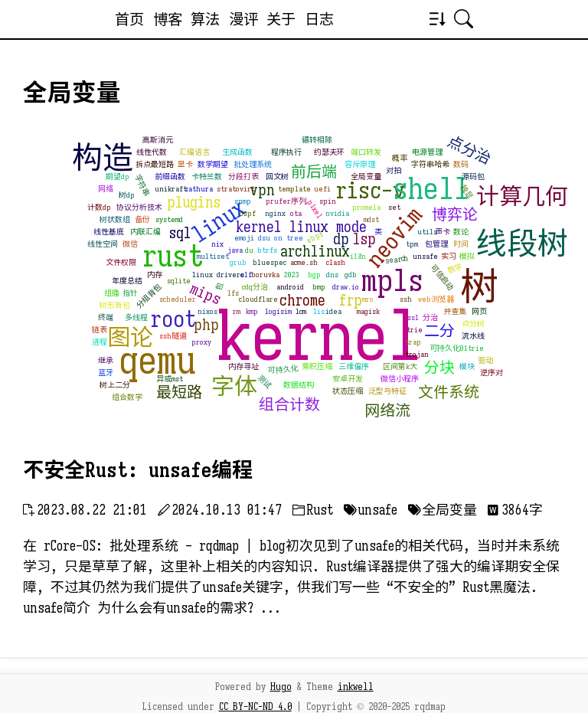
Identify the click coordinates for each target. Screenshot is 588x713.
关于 (281, 19)
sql (180, 233)
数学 (455, 268)
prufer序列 (286, 201)
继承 (106, 360)
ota (296, 213)
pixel (315, 209)
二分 (439, 331)
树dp (127, 195)
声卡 (443, 232)
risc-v (370, 191)
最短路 (179, 392)
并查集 (455, 311)
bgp (314, 275)
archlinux (315, 252)
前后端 (314, 172)
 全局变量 (443, 510)
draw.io (346, 287)
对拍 (394, 170)
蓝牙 (106, 373)
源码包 (473, 177)
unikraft (171, 189)
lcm (301, 311)
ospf (248, 213)
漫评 (243, 19)
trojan (417, 354)
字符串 (142, 186)
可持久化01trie (457, 348)
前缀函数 (170, 177)
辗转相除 (317, 140)
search (397, 259)
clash (336, 262)
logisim (278, 311)
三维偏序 (354, 366)
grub (238, 262)
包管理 (436, 244)
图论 (130, 338)
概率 (400, 158)
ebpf (315, 237)
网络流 (387, 411)
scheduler (178, 299)
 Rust (313, 510)
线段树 (522, 244)
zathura (199, 189)
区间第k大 (400, 366)
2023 (292, 275)
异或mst (170, 379)
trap (413, 342)
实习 (449, 256)
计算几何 (522, 197)
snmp (243, 201)
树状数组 (115, 219)
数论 (461, 232)
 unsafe (371, 510)
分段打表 (243, 177)
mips (206, 294)
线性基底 (109, 232)
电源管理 (427, 152)
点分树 (473, 324)
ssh (406, 299)
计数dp (99, 207)
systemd (169, 219)
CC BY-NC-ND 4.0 (255, 707)
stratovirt (236, 189)
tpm (412, 244)
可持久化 (284, 370)
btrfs (267, 250)
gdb (351, 275)
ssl (413, 317)
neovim (394, 237)
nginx (275, 213)
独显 (467, 191)
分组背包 (149, 296)
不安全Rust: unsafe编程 (138, 470)
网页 (479, 311)
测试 (265, 382)
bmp (319, 287)
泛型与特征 (387, 391)
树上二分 (115, 385)
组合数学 (127, 397)
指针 (130, 293)
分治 (430, 317)
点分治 (469, 150)
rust (173, 256)
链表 (100, 330)
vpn (262, 190)
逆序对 (492, 373)
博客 (168, 19)
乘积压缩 (317, 366)
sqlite (179, 281)
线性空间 (103, 244)
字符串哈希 (430, 164)
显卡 (185, 164)
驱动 (485, 360)
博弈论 (455, 215)
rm (237, 311)
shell (431, 188)
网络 (106, 189)
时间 (461, 244)
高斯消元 (158, 140)
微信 (130, 244)
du (249, 250)
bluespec (269, 262)
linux (219, 221)
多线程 (136, 317)
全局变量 (366, 177)
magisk (368, 311)
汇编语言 (194, 152)
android (290, 287)
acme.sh (304, 262)
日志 (319, 19)
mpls (392, 280)
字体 (234, 387)
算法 (205, 19)
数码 (461, 164)
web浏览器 (436, 299)
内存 (155, 275)
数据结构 (299, 385)
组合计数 (289, 405)
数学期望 (213, 164)
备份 (142, 219)
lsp (364, 239)
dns (332, 275)
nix (217, 244)
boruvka (265, 275)
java (235, 250)
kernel (320, 337)
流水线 (473, 336)
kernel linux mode (301, 227)
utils (427, 232)
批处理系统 (253, 164)
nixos (207, 311)
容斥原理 (360, 164)
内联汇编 (145, 232)
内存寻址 (243, 366)
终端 (106, 317)
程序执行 (286, 152)
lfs (233, 293)
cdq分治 (255, 287)
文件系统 (449, 392)
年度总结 (127, 281)
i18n (358, 256)
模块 (467, 366)
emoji (244, 238)
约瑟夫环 (329, 152)
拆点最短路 (155, 164)
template (294, 189)
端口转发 (366, 152)
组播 (112, 293)
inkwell (356, 687)
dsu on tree (281, 238)
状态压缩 (348, 391)
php (206, 325)
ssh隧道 (173, 336)
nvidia (337, 213)
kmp (252, 311)
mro (368, 299)
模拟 (467, 256)
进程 (100, 342)
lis (319, 311)
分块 (439, 368)
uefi (322, 189)
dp (341, 239)
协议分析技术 (139, 207)
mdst (371, 219)
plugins (194, 203)
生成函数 (237, 152)
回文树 (277, 177)
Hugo (281, 687)
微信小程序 (400, 379)
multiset (213, 256)
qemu (157, 361)
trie (415, 330)
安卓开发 (348, 379)
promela (366, 207)
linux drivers (218, 275)
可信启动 (442, 278)
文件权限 (121, 262)
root (173, 319)
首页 (129, 19)
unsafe (425, 256)
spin (328, 201)
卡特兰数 (207, 177)
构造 (103, 158)
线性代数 (152, 152)
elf (246, 275)
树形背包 (115, 305)
